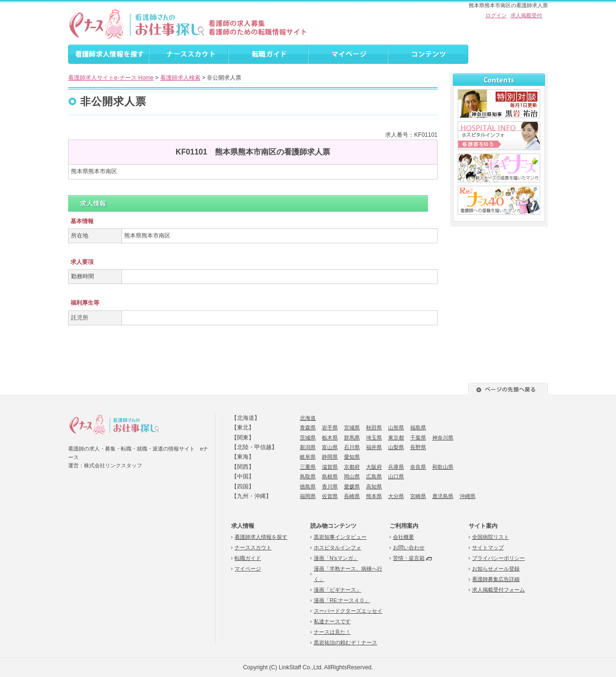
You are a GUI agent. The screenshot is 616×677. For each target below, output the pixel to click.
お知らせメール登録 (496, 569)
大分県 (396, 496)
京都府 (352, 467)
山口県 (396, 476)
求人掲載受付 (526, 15)
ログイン (496, 15)
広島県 (374, 476)
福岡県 (308, 496)
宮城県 (352, 428)
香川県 (330, 487)
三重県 (308, 467)
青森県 (308, 428)
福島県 (418, 428)
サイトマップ (488, 547)
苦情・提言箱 (409, 558)
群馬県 (352, 438)
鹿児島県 (443, 496)
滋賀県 (330, 467)
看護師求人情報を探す (261, 537)
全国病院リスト (491, 537)
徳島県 (308, 487)
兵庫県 (396, 467)
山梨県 (396, 447)
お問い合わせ (409, 547)
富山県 (330, 447)
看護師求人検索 (180, 78)
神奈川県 (443, 438)
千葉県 (418, 438)
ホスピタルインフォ (338, 547)
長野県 (418, 447)
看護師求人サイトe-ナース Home (111, 78)
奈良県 (418, 467)
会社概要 (403, 537)
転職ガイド (248, 558)
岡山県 (352, 476)
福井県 (374, 447)
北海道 (308, 418)
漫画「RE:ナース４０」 (342, 600)
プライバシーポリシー (498, 558)
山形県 (396, 428)
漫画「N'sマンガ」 (336, 558)
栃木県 (330, 438)
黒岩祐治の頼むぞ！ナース (345, 642)
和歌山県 (443, 467)
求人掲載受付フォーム (498, 590)
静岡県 (330, 457)
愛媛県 (352, 487)
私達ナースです (332, 621)
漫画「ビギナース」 (338, 590)
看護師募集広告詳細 (496, 579)
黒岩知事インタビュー (340, 537)
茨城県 (308, 438)
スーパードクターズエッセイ (348, 611)
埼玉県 (374, 438)
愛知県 (352, 457)
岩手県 (330, 428)
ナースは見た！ (332, 632)
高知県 (374, 487)
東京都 (396, 438)
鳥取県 (308, 476)
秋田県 (374, 428)
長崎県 (352, 496)
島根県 (330, 476)
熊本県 (374, 496)
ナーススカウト (253, 547)
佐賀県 (330, 496)
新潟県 (308, 447)
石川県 (352, 447)
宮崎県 (418, 496)
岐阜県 (308, 457)
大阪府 (374, 467)
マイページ (248, 569)
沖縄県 (468, 496)
